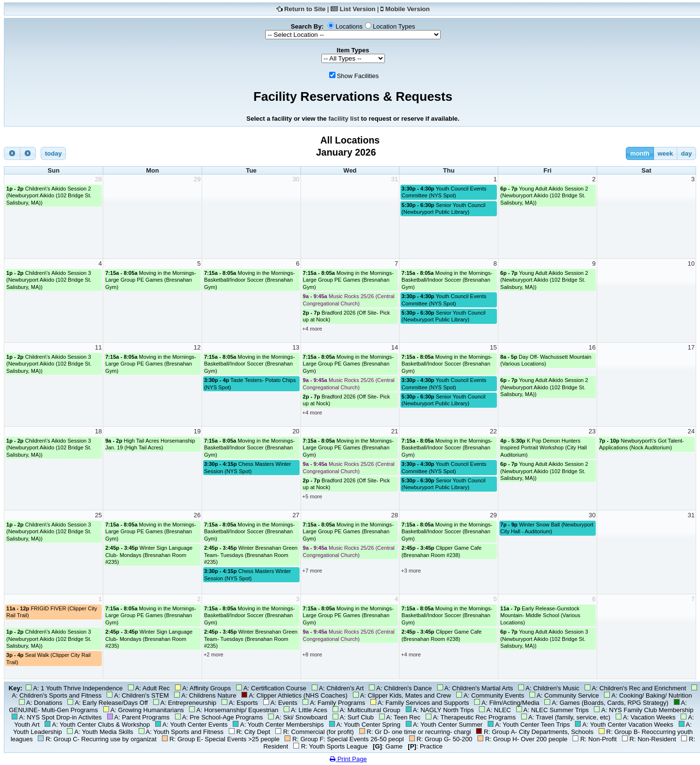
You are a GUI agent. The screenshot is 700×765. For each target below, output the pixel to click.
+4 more (312, 329)
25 (98, 515)
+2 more (214, 654)
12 (197, 347)
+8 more (312, 654)
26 (197, 515)
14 (395, 347)
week (665, 153)
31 (395, 179)
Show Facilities (358, 76)
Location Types (394, 26)
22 (493, 431)
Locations (349, 26)
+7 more (312, 571)
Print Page (348, 759)
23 (592, 431)
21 (395, 431)
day (686, 153)
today (54, 153)
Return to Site (305, 9)
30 (296, 179)
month (640, 153)
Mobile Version (408, 9)
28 (98, 179)
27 (296, 515)
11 (98, 347)
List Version (358, 9)
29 (197, 179)
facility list (344, 119)
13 (296, 347)
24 (691, 431)
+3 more (411, 571)
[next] (28, 153)
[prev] (12, 153)
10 (691, 263)
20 (296, 431)
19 (197, 431)
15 (493, 347)
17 (691, 347)
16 (592, 347)
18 (98, 431)
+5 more (312, 496)
